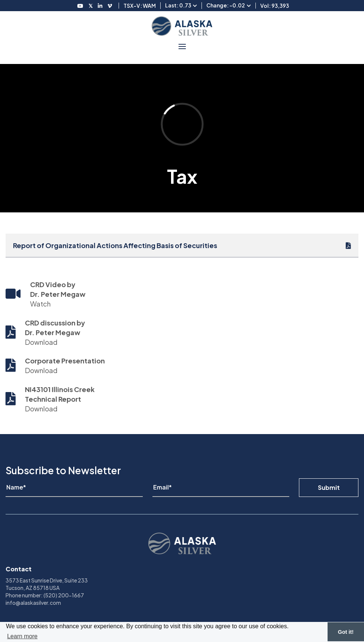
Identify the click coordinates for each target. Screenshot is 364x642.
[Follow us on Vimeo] (110, 6)
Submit (329, 487)
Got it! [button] (346, 632)
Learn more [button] (22, 636)
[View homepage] (182, 26)
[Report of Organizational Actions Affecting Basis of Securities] (182, 245)
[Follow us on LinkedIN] (100, 6)
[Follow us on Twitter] (91, 6)
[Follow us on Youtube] (80, 6)
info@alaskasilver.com (33, 603)
